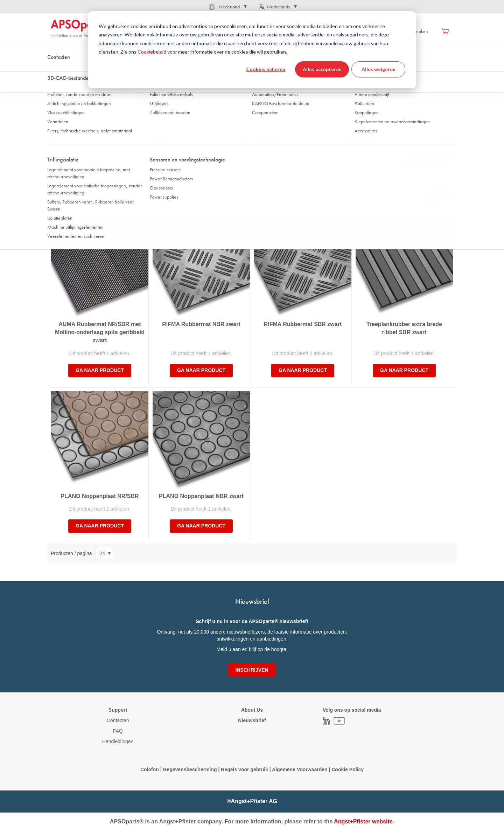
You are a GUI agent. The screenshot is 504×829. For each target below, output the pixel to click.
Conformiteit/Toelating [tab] (176, 156)
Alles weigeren (379, 69)
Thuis (56, 70)
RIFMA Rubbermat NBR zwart (201, 324)
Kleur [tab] (59, 156)
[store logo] (80, 29)
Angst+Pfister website (363, 821)
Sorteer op (62, 197)
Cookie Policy (347, 769)
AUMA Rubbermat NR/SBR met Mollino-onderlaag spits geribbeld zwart (100, 332)
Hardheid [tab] (266, 139)
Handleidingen (118, 741)
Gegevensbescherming (190, 769)
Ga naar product (100, 370)
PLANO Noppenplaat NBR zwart (201, 496)
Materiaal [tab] (63, 139)
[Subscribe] (252, 670)
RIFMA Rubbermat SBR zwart (303, 324)
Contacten (118, 720)
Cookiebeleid (152, 52)
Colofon (150, 769)
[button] (227, 7)
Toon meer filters (426, 156)
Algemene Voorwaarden (300, 769)
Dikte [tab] (364, 139)
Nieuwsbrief (252, 720)
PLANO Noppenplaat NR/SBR (100, 496)
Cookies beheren (266, 69)
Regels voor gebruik (244, 769)
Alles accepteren (322, 69)
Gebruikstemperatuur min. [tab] (282, 156)
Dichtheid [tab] (165, 139)
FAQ (118, 731)
